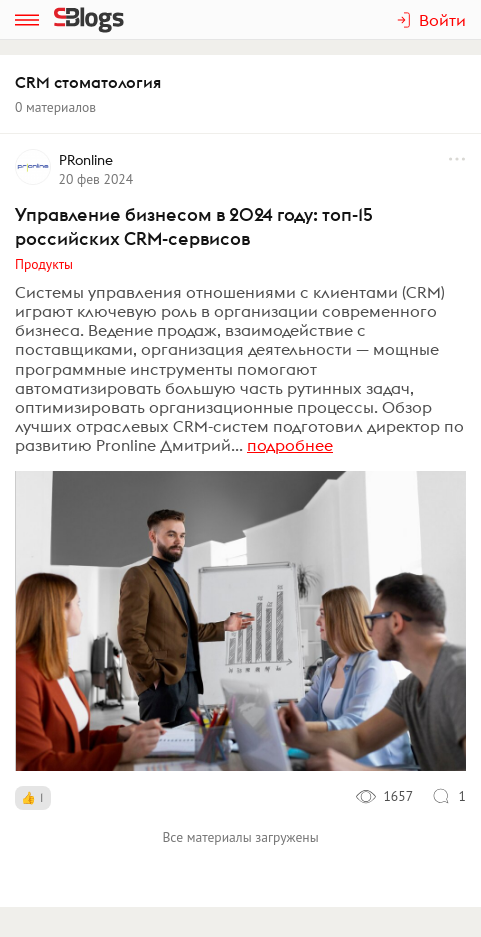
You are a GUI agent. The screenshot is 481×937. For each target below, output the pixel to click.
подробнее (290, 445)
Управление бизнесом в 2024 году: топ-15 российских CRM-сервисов (194, 226)
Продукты (44, 264)
